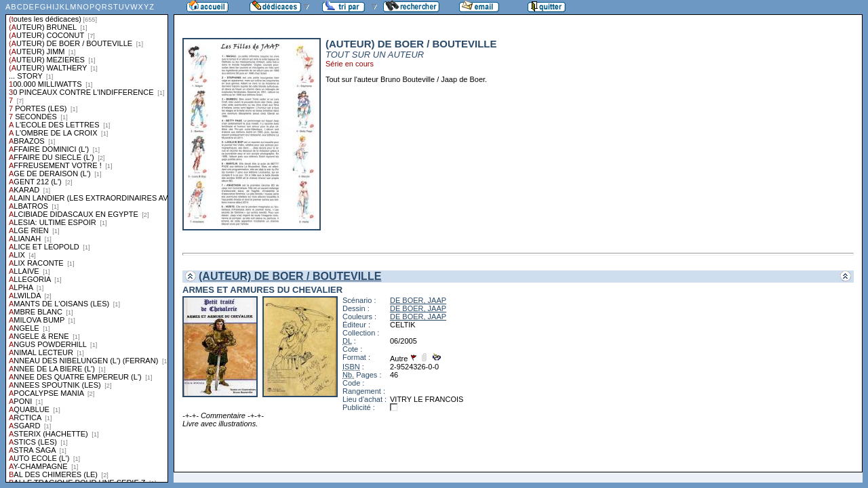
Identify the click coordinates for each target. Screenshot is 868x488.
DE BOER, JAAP (418, 300)
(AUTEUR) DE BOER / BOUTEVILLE (290, 276)
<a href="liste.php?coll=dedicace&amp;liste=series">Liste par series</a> (87, 241)
